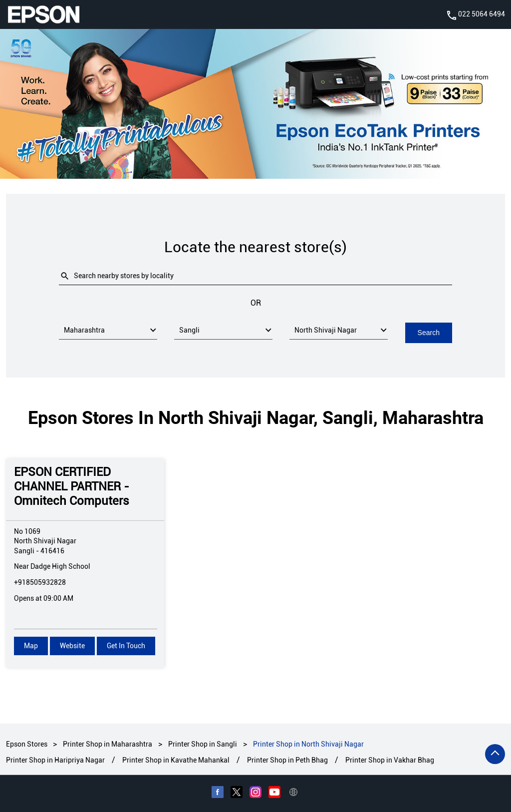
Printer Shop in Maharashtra (108, 744)
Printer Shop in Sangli (203, 744)
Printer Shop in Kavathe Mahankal (176, 760)
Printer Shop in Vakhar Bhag (390, 760)
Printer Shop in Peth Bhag (287, 760)
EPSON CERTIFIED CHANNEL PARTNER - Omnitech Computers (72, 486)
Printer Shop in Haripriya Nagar (55, 760)
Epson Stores (27, 744)
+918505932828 (40, 582)
